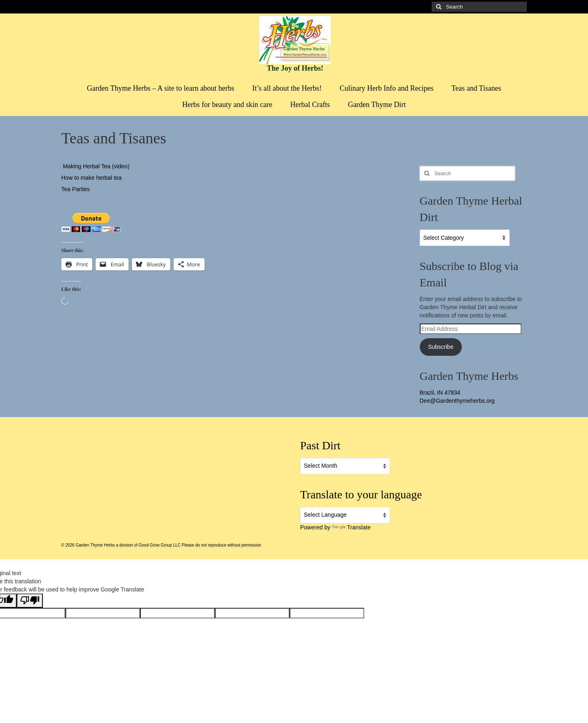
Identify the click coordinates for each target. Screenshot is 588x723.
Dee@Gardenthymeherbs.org (457, 401)
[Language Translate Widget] (345, 515)
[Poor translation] (30, 601)
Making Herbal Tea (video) (95, 166)
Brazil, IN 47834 (440, 393)
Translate (351, 527)
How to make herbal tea (91, 178)
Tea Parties (76, 189)
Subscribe (441, 347)
